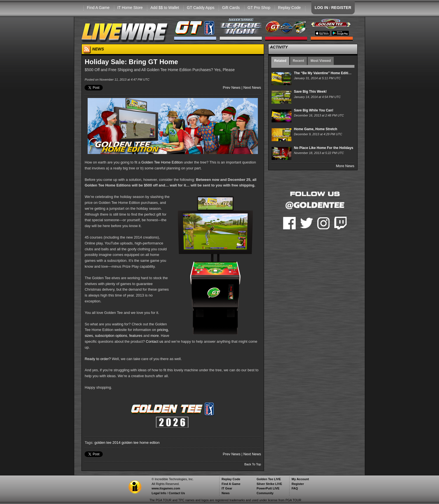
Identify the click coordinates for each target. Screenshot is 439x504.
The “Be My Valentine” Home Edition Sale (327, 73)
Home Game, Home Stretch (316, 129)
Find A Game (98, 8)
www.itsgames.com (166, 488)
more (155, 336)
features (136, 336)
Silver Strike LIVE (269, 484)
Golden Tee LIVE (269, 479)
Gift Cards (231, 8)
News (226, 493)
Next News (252, 88)
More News (345, 166)
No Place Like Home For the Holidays (324, 148)
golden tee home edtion (141, 443)
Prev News (232, 88)
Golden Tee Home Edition (162, 162)
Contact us (155, 341)
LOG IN (321, 8)
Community (265, 493)
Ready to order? (98, 359)
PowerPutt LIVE (268, 488)
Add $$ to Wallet (165, 8)
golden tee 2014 (107, 443)
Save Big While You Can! (314, 110)
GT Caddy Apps (201, 8)
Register (298, 484)
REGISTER (341, 8)
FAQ (295, 488)
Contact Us (177, 493)
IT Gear (227, 488)
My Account (300, 479)
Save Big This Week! (310, 92)
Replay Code (289, 8)
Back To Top (253, 464)
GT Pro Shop (259, 8)
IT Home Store (130, 8)
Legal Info (159, 493)
